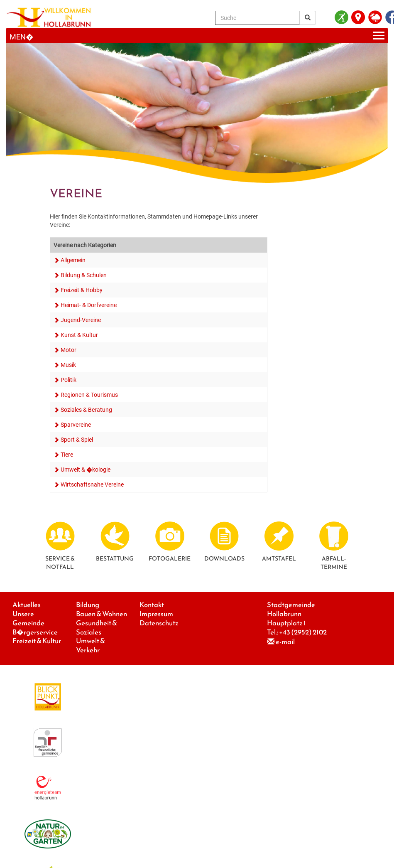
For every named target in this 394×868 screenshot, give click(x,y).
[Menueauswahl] (197, 36)
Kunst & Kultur (79, 335)
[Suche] (257, 18)
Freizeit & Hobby (82, 290)
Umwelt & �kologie (86, 470)
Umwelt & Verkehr (91, 645)
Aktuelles (27, 605)
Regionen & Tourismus (89, 395)
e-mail (285, 642)
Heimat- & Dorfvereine (89, 305)
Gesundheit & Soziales (97, 628)
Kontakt (152, 605)
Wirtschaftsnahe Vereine (92, 484)
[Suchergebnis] (308, 18)
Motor (69, 350)
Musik (68, 365)
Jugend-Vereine (81, 320)
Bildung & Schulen (84, 275)
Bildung (88, 605)
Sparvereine (76, 425)
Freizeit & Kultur (37, 641)
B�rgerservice (35, 632)
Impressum (156, 614)
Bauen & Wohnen (102, 614)
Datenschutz (159, 623)
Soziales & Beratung (86, 410)
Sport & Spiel (77, 440)
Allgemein (73, 260)
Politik (69, 380)
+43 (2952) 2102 (303, 632)
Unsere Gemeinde (28, 618)
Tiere (67, 455)
